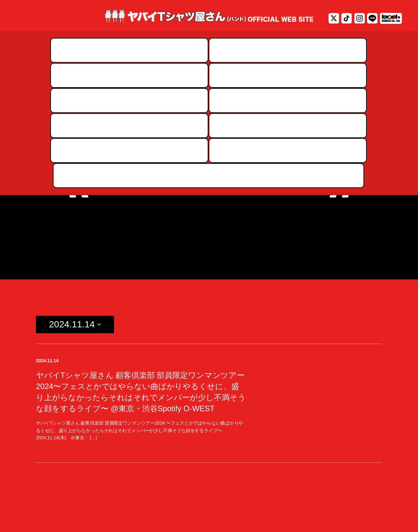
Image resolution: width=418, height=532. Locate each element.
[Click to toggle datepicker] (75, 201)
